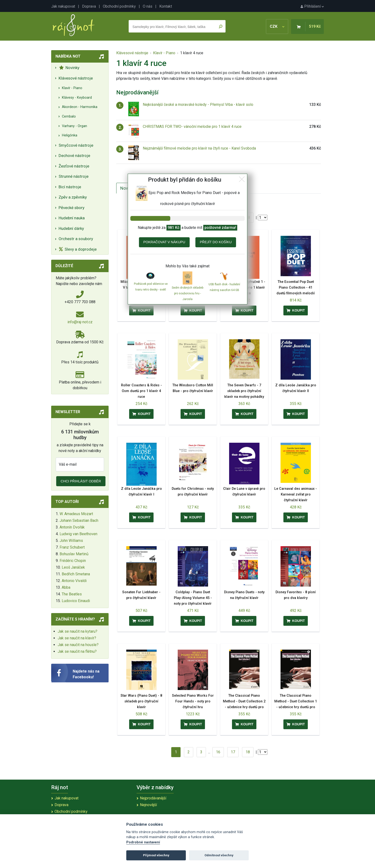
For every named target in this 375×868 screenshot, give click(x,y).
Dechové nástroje (74, 156)
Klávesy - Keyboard (77, 98)
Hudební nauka (72, 218)
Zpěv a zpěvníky (73, 197)
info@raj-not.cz (80, 322)
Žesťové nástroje (74, 166)
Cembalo (69, 116)
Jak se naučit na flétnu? (77, 651)
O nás (148, 6)
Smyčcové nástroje (76, 145)
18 (248, 218)
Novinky (69, 68)
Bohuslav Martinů (74, 554)
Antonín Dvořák (72, 527)
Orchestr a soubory (76, 239)
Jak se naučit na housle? (78, 645)
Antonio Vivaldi (74, 581)
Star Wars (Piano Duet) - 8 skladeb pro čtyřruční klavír (141, 701)
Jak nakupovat (63, 6)
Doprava (89, 6)
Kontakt (166, 6)
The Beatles (72, 594)
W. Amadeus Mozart (76, 514)
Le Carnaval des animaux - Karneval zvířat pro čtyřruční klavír (296, 494)
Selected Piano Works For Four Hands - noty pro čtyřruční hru (193, 701)
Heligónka (70, 135)
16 (218, 752)
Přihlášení (312, 6)
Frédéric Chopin (73, 561)
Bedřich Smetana (76, 574)
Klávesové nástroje (76, 78)
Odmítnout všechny (219, 855)
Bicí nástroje (70, 187)
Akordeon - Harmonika (80, 107)
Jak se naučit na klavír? (77, 638)
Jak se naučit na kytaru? (77, 631)
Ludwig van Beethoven (78, 534)
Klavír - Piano (72, 88)
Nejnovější (148, 805)
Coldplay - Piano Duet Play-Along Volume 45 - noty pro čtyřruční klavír (193, 598)
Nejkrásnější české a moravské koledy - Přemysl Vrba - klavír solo (198, 105)
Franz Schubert (72, 547)
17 (233, 752)
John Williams (71, 541)
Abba (66, 587)
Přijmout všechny (156, 855)
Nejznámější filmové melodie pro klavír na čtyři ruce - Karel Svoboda (199, 148)
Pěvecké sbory (72, 208)
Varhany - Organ (74, 126)
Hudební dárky (71, 228)
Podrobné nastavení (143, 842)
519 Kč (315, 26)
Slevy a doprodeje (78, 249)
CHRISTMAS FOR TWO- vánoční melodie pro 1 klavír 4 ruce (192, 127)
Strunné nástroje (74, 176)
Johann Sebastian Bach (79, 520)
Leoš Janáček (73, 567)
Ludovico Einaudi (76, 601)
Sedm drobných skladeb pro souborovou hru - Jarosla (187, 293)
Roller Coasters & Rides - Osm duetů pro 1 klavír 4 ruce (141, 391)
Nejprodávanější (153, 798)
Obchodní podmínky (119, 6)
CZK (277, 26)
